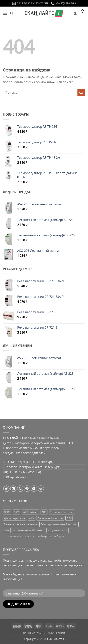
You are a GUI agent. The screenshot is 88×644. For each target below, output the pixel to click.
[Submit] (81, 92)
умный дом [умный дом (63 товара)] (57, 536)
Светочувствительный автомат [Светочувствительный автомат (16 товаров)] (59, 524)
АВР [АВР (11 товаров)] (44, 512)
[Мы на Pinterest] (27, 489)
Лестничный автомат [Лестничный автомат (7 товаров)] (50, 518)
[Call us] (20, 489)
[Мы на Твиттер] (6, 489)
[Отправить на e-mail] (13, 489)
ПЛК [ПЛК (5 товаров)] (69, 518)
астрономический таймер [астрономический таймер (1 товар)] (29, 530)
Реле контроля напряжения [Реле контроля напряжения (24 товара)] (20, 524)
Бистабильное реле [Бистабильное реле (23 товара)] (62, 512)
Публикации (56, 633)
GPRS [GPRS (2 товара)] (7, 512)
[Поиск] (12, 13)
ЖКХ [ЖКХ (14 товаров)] (31, 518)
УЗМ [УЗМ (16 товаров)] (7, 530)
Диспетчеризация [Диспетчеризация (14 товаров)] (15, 518)
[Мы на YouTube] (34, 489)
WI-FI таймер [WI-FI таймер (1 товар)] (30, 512)
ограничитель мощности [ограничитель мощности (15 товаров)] (19, 536)
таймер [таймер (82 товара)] (42, 536)
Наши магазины (34, 633)
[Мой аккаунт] (75, 13)
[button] (5, 13)
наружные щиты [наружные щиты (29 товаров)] (58, 530)
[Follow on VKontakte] (41, 489)
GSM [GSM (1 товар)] (16, 512)
